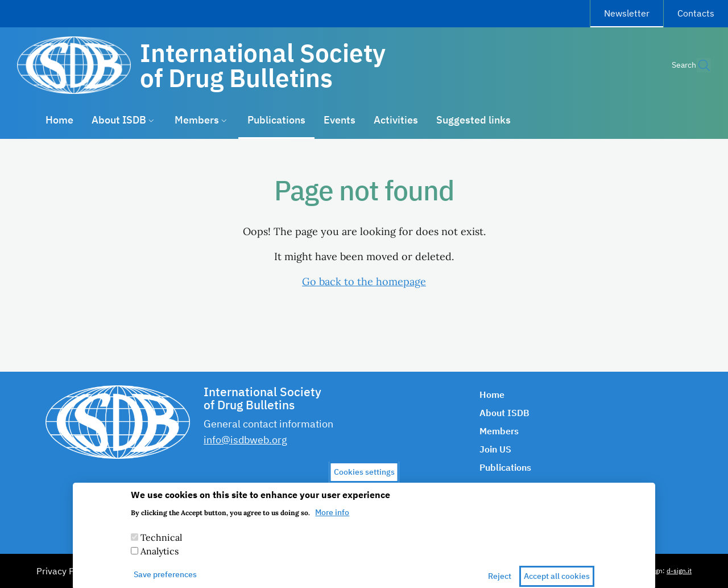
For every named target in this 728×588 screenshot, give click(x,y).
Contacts (696, 13)
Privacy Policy (65, 571)
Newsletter (634, 11)
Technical (161, 545)
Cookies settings (364, 479)
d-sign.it (679, 571)
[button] (697, 65)
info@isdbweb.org (245, 440)
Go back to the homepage (364, 281)
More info (332, 520)
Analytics (160, 558)
